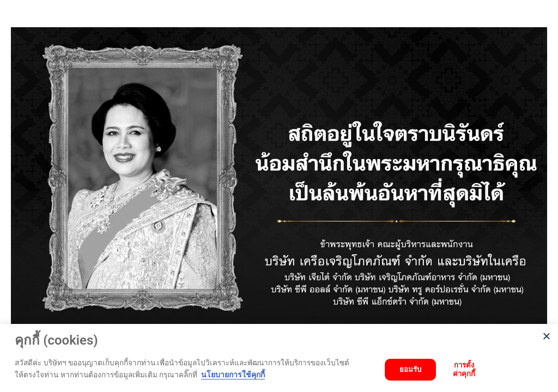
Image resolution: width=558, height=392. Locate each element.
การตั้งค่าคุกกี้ (464, 369)
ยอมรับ (410, 369)
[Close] (547, 336)
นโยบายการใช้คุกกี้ (233, 375)
